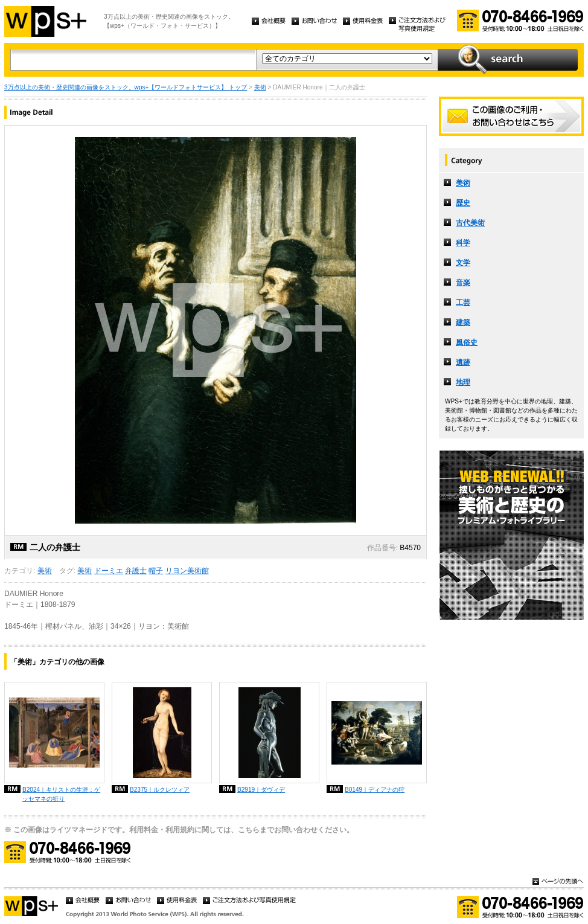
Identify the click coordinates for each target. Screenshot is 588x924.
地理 (463, 382)
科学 (463, 243)
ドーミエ (109, 571)
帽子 (156, 571)
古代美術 (470, 223)
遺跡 (463, 362)
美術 (260, 87)
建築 (463, 322)
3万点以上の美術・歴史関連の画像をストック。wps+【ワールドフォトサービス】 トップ (126, 87)
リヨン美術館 (187, 571)
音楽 (463, 283)
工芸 (463, 303)
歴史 (463, 203)
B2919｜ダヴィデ (261, 790)
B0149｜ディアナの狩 (375, 790)
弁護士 (136, 571)
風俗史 (467, 342)
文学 (463, 263)
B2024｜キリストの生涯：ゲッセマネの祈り (61, 794)
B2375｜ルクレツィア (160, 790)
